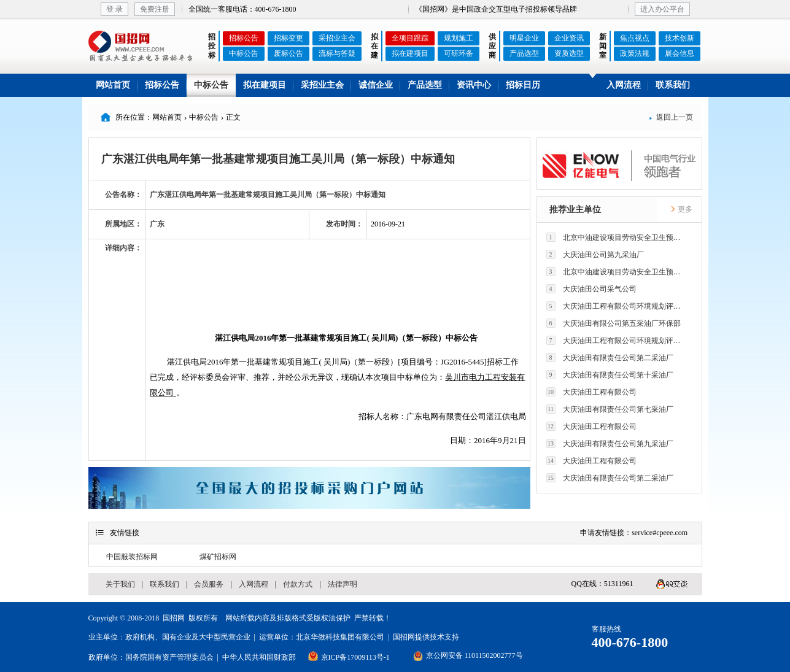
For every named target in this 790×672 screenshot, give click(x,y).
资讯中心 (474, 85)
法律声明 (343, 584)
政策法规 (635, 53)
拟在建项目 (410, 53)
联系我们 (673, 85)
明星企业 (524, 38)
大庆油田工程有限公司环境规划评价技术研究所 (617, 306)
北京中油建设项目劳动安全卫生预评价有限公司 (617, 237)
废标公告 (289, 53)
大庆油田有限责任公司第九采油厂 (610, 443)
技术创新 (680, 38)
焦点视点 (635, 38)
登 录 (114, 9)
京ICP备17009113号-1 (355, 657)
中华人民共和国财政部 (259, 657)
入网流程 (624, 85)
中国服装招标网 (132, 557)
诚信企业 (376, 85)
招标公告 (244, 38)
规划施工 (459, 38)
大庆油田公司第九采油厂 (595, 254)
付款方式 (298, 584)
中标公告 (244, 53)
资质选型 (569, 53)
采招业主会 (337, 38)
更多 (681, 209)
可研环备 (459, 53)
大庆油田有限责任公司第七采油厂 (610, 409)
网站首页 (113, 85)
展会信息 (680, 53)
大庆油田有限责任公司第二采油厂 (610, 357)
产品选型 (524, 53)
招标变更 (289, 38)
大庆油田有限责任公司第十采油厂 (610, 375)
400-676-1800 (630, 642)
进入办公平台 (662, 9)
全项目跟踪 (410, 38)
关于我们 (120, 584)
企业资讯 (569, 38)
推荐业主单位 (575, 210)
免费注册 (155, 9)
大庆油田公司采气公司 (591, 289)
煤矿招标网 (218, 557)
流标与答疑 (337, 53)
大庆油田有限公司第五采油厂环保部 (614, 323)
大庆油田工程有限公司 (591, 392)
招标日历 (523, 85)
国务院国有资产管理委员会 (169, 657)
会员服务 (209, 584)
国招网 (174, 618)
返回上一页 (671, 117)
